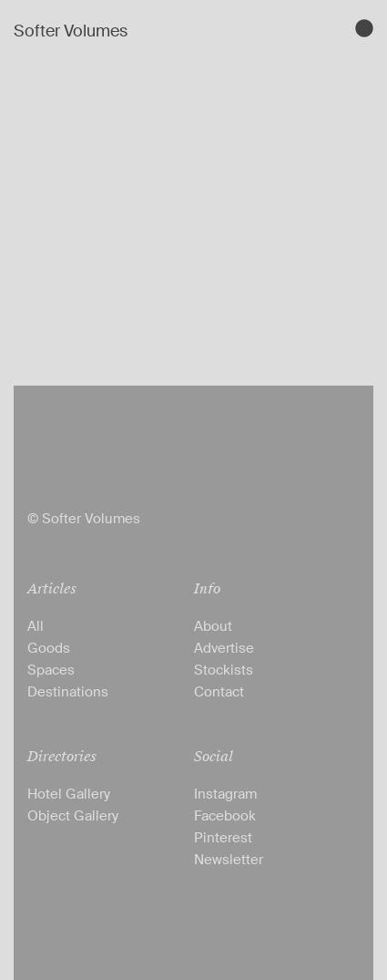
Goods (49, 648)
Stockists (224, 670)
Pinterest (223, 838)
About (213, 626)
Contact (219, 692)
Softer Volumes (71, 31)
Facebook (225, 816)
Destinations (68, 692)
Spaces (51, 670)
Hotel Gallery (69, 794)
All (36, 626)
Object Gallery (73, 816)
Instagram (225, 794)
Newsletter (229, 860)
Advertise (224, 648)
